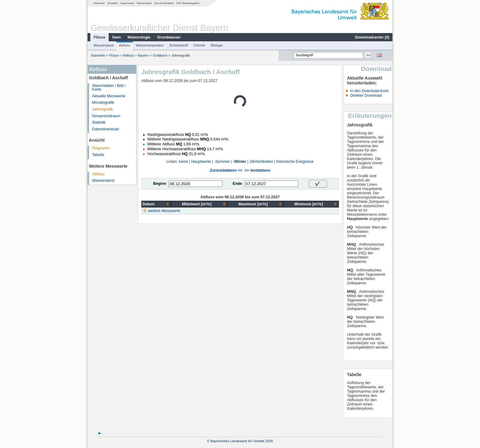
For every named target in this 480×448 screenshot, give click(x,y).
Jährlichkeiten (261, 162)
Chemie (199, 45)
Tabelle (98, 155)
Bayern (143, 55)
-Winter (240, 162)
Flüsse (99, 37)
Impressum (127, 3)
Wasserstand (104, 45)
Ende (237, 184)
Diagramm (101, 148)
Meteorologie (139, 37)
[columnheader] (156, 204)
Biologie (217, 45)
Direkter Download (366, 95)
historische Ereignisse (295, 162)
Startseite (99, 3)
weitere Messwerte (164, 211)
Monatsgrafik (103, 103)
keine (183, 162)
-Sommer (222, 162)
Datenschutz (144, 3)
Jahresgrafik (103, 109)
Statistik (99, 122)
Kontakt (113, 3)
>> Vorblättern (257, 170)
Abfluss (125, 45)
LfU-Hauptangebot (188, 3)
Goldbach (160, 55)
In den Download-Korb (369, 91)
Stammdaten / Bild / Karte (109, 88)
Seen (116, 37)
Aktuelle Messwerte (109, 96)
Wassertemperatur (150, 45)
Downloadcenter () (372, 37)
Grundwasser (169, 37)
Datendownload (106, 129)
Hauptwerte (201, 162)
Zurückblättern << (226, 170)
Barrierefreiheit (164, 3)
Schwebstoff (179, 45)
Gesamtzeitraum (106, 116)
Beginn (160, 184)
